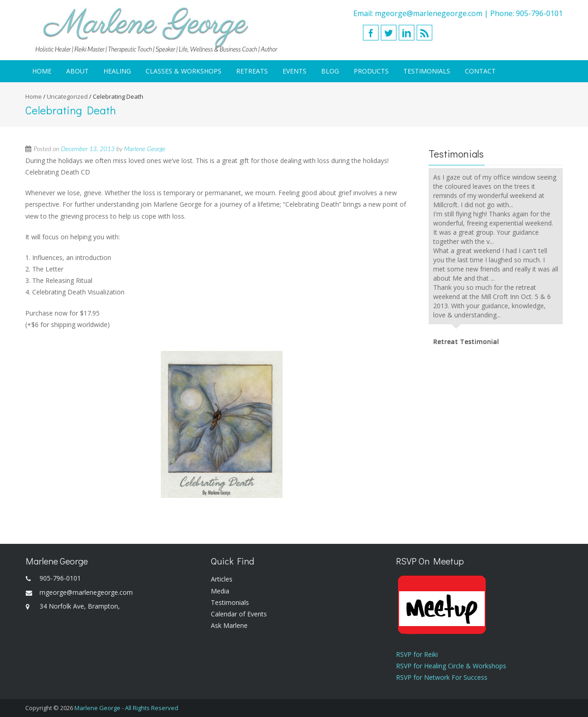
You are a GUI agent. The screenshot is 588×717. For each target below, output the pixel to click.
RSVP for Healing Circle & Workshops (451, 666)
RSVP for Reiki (417, 654)
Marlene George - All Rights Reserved (126, 708)
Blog (330, 71)
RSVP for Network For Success (442, 677)
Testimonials (427, 71)
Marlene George (145, 149)
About (77, 71)
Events (294, 71)
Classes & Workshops (184, 71)
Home (42, 71)
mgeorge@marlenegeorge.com (429, 13)
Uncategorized (67, 96)
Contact (480, 71)
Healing (117, 71)
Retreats (252, 71)
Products (371, 71)
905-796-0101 (539, 13)
